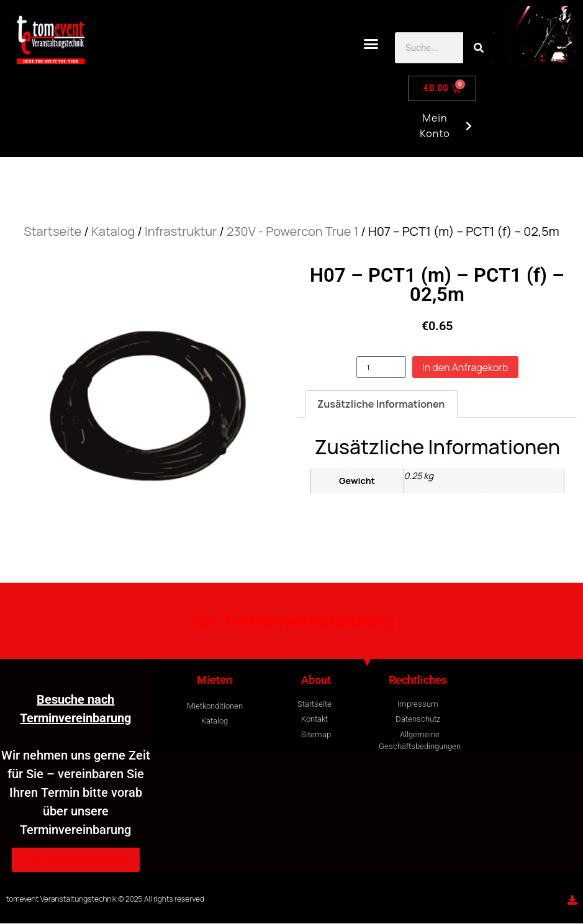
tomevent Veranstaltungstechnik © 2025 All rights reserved (105, 899)
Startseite (52, 231)
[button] (371, 44)
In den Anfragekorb (465, 367)
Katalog (113, 231)
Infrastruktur (181, 231)
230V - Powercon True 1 (292, 231)
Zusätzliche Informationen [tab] (381, 404)
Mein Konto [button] (444, 131)
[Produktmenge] (381, 367)
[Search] (479, 48)
